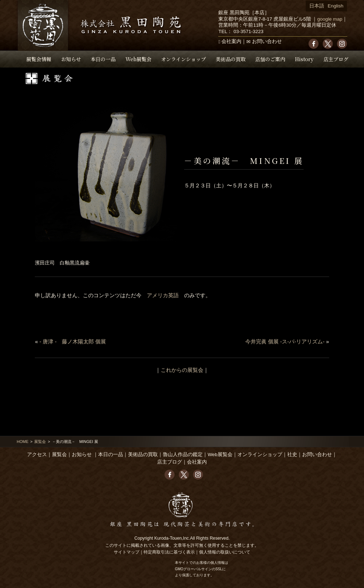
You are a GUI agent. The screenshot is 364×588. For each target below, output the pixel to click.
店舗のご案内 (270, 59)
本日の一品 (103, 59)
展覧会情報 (39, 59)
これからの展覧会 (182, 370)
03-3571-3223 (248, 31)
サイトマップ (127, 552)
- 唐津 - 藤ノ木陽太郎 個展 (73, 341)
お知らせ (71, 59)
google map (330, 19)
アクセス (37, 455)
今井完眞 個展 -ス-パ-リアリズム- (285, 341)
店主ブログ (336, 59)
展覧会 (40, 442)
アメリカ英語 (163, 295)
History (304, 59)
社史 (292, 455)
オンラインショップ (183, 59)
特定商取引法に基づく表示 (169, 552)
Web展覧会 (138, 59)
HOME (23, 442)
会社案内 (231, 41)
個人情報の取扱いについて (225, 552)
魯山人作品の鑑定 (183, 455)
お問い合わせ (267, 41)
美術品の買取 (231, 59)
